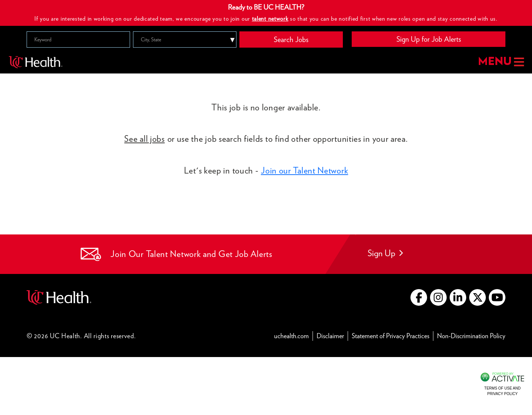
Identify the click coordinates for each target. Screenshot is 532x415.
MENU (500, 62)
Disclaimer (332, 335)
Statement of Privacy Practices (393, 335)
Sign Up (385, 253)
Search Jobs (291, 40)
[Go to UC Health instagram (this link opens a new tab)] (438, 297)
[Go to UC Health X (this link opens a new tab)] (478, 297)
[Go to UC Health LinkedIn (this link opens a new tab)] (458, 297)
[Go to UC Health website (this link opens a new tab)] (59, 296)
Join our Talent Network (304, 170)
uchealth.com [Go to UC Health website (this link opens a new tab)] (291, 336)
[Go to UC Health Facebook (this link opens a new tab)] (419, 297)
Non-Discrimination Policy (471, 335)
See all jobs (144, 139)
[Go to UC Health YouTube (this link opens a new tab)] (497, 297)
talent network (270, 19)
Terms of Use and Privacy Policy (502, 391)
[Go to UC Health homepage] (36, 62)
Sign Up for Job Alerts (429, 39)
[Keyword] (78, 40)
